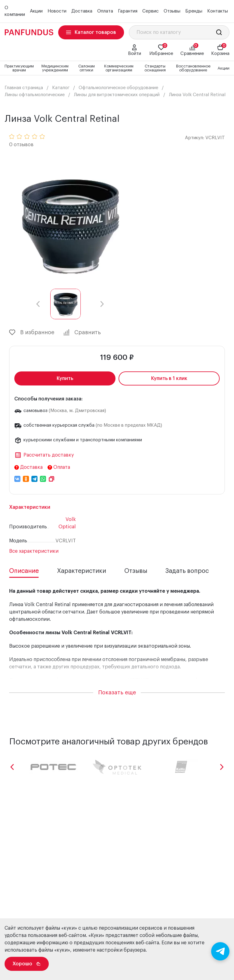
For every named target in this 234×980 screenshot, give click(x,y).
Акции (36, 11)
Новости (57, 11)
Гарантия (128, 11)
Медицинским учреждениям (55, 68)
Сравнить (82, 332)
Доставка (82, 11)
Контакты (218, 11)
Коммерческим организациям (119, 68)
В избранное (32, 332)
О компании (15, 11)
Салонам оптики (87, 68)
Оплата (105, 11)
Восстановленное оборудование (193, 68)
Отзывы (172, 11)
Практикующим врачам (19, 68)
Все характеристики (34, 551)
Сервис (151, 11)
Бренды (194, 11)
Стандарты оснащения (155, 68)
